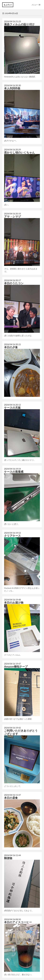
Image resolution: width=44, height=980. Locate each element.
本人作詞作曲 (12, 88)
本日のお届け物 (14, 603)
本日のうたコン (14, 283)
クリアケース (12, 536)
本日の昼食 (11, 798)
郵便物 (8, 858)
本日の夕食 (11, 347)
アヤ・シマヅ (12, 216)
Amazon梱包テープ (16, 667)
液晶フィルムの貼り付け (19, 24)
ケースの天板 (12, 408)
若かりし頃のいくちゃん (19, 152)
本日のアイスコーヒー (18, 922)
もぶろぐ (8, 5)
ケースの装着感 (14, 472)
